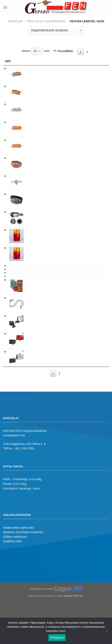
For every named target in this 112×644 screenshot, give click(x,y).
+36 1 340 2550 (24, 492)
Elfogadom (57, 638)
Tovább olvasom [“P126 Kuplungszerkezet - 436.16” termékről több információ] (91, 272)
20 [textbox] (35, 51)
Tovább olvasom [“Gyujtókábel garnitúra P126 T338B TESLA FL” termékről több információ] (91, 297)
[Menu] (5, 7)
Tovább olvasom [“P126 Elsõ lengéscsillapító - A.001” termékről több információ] (91, 241)
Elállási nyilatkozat (15, 580)
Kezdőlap (15, 21)
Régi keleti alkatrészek (46, 21)
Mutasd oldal (36, 51)
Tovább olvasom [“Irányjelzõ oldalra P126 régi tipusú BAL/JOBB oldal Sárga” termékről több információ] (91, 146)
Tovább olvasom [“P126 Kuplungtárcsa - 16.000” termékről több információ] (91, 262)
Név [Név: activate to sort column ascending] (28, 61)
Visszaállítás (65, 51)
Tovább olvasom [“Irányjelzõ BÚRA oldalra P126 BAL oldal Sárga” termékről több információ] (91, 115)
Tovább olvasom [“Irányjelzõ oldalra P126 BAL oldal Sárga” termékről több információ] (91, 85)
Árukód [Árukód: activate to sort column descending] (63, 61)
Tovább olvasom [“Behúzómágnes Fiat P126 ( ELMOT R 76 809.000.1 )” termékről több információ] (91, 192)
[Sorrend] (56, 30)
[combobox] (37, 51)
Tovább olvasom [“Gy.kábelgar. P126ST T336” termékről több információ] (91, 282)
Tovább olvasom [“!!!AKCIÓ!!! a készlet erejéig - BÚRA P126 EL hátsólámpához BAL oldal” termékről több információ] (91, 207)
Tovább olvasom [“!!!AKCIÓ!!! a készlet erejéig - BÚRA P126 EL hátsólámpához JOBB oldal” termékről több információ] (91, 224)
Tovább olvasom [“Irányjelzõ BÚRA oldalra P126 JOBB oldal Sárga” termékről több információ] (91, 131)
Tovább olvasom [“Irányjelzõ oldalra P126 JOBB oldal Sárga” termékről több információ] (91, 70)
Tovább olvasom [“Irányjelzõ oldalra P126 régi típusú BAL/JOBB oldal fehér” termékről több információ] (91, 177)
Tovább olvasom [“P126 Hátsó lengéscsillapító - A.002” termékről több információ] (91, 251)
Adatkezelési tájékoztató (19, 571)
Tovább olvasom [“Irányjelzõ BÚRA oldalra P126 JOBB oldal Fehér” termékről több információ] (91, 100)
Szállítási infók (12, 584)
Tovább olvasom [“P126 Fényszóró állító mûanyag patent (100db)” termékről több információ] (91, 161)
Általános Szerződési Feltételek (23, 575)
